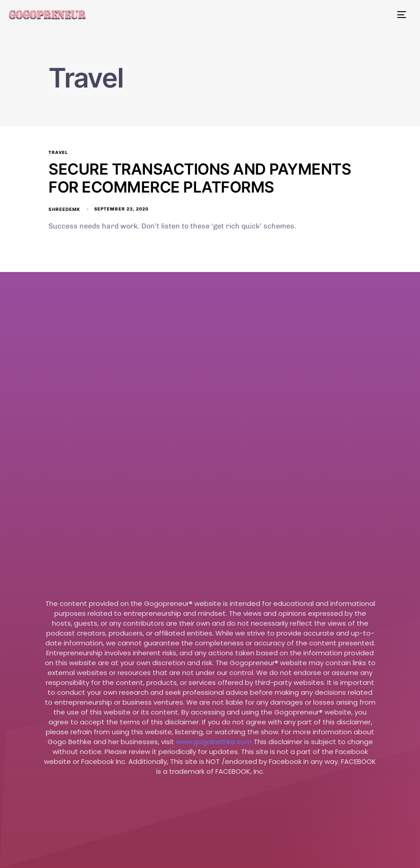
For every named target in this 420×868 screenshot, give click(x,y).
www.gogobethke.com (214, 742)
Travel (58, 153)
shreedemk (64, 209)
